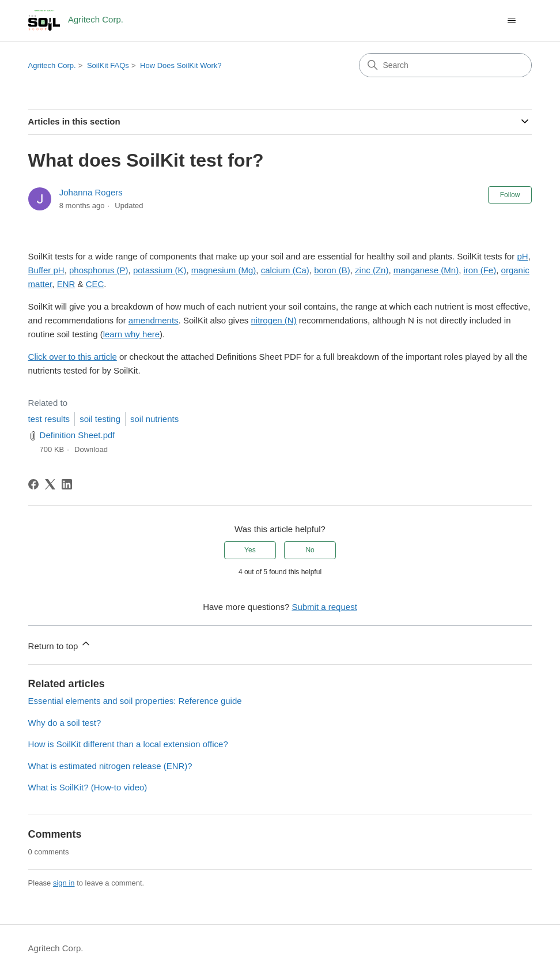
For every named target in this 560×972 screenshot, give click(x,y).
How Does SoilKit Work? (181, 65)
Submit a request (324, 607)
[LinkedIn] (67, 484)
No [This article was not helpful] (310, 550)
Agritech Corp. (52, 65)
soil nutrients (154, 419)
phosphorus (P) (99, 270)
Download (91, 449)
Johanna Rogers (91, 192)
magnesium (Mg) (224, 270)
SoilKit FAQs (108, 65)
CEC (95, 284)
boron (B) (332, 270)
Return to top (60, 644)
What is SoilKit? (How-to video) (88, 787)
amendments (154, 320)
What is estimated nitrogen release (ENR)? (110, 766)
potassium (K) (160, 270)
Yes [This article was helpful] (250, 550)
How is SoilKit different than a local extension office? (128, 744)
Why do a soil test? (65, 723)
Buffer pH (46, 270)
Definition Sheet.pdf (77, 435)
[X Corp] (50, 484)
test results (49, 419)
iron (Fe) (480, 270)
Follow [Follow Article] (510, 195)
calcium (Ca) (285, 270)
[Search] (445, 65)
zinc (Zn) (372, 270)
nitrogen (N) (273, 320)
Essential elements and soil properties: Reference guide (135, 701)
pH (522, 256)
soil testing (100, 419)
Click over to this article (73, 357)
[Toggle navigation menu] (511, 21)
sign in (64, 883)
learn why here (131, 334)
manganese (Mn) (426, 270)
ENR (66, 284)
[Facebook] (33, 484)
